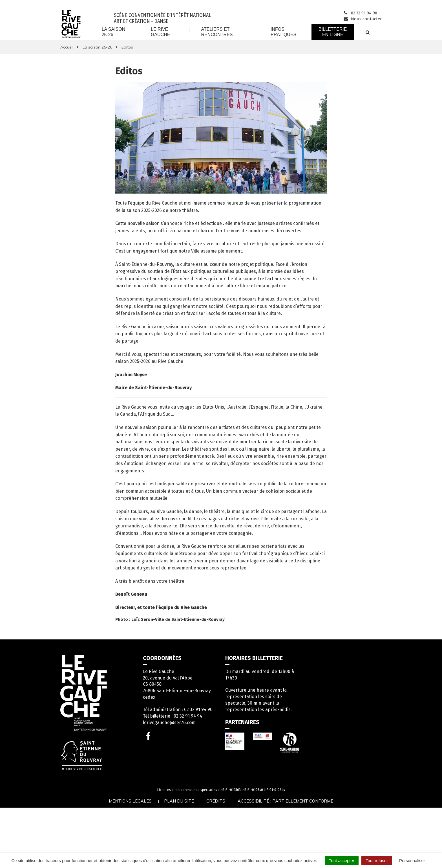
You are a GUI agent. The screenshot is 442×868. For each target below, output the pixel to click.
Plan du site (179, 801)
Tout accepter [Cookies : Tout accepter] (342, 861)
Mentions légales (130, 801)
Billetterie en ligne (333, 32)
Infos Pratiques (283, 32)
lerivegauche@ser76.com (169, 723)
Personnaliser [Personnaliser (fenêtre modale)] (412, 861)
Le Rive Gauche (160, 32)
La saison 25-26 (114, 32)
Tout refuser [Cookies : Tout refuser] (377, 861)
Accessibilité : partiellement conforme (285, 801)
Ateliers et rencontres (217, 32)
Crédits (216, 801)
